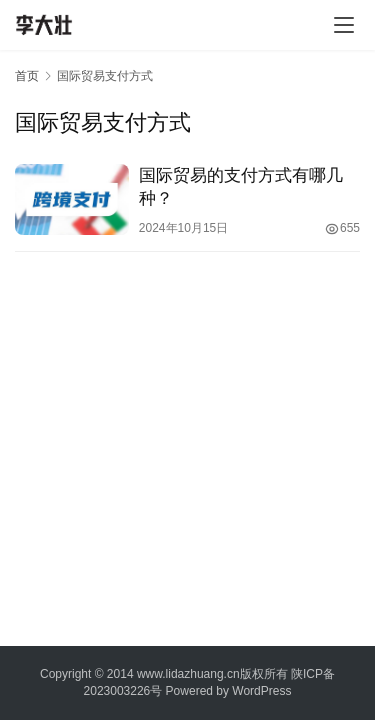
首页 (27, 76)
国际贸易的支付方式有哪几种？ (241, 187)
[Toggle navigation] (344, 25)
